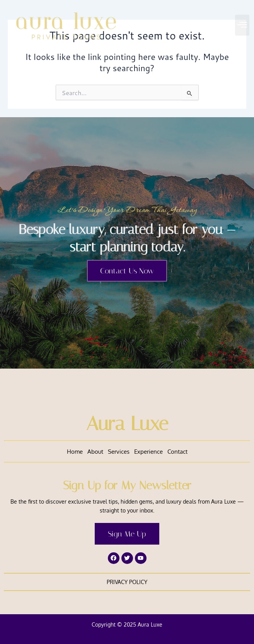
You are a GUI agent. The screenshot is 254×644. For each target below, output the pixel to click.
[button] (242, 25)
